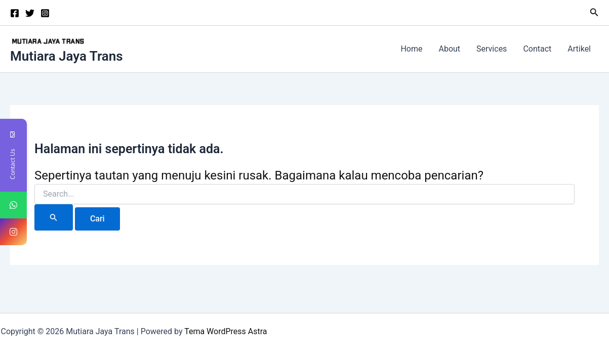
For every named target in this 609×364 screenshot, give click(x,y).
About (449, 49)
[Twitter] (30, 13)
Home (411, 49)
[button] (594, 12)
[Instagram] (45, 13)
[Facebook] (15, 13)
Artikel (579, 49)
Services (492, 49)
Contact (537, 49)
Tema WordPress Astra (226, 331)
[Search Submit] (54, 217)
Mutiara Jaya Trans (67, 56)
